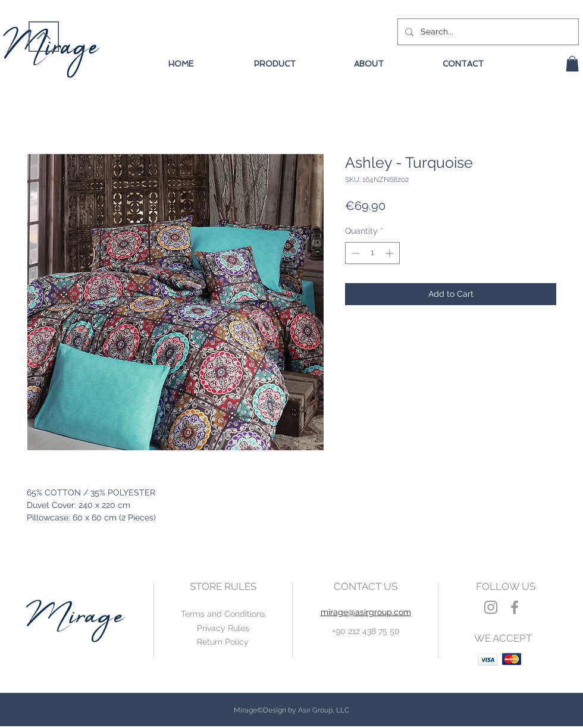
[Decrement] (354, 253)
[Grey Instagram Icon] (491, 607)
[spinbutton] (372, 253)
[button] (572, 64)
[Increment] (391, 253)
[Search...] (487, 32)
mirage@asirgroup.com (366, 612)
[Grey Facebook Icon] (515, 607)
